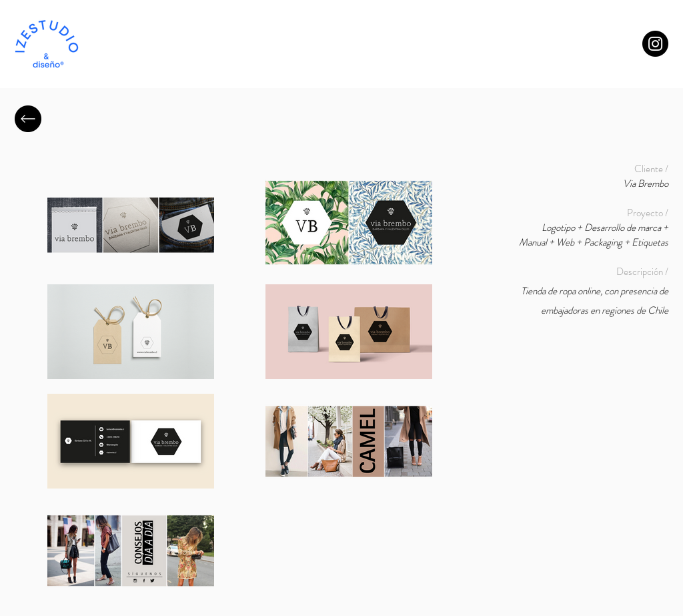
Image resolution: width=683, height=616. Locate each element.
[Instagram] (655, 44)
